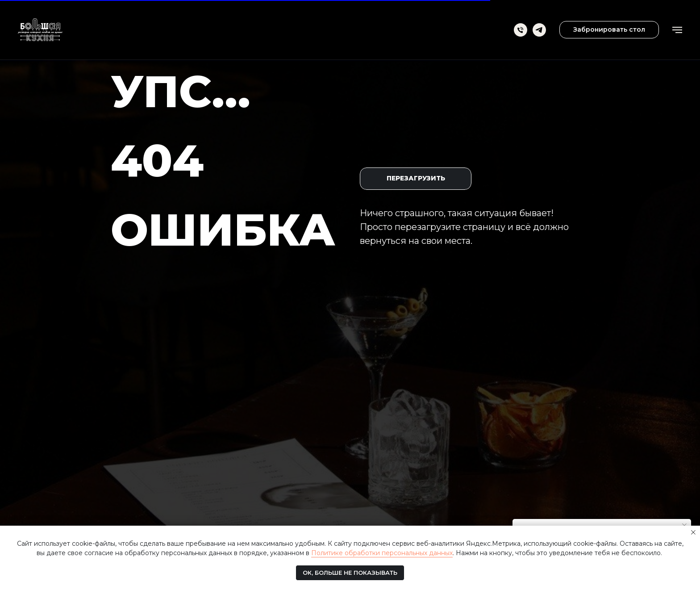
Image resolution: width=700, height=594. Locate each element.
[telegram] (539, 30)
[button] (609, 30)
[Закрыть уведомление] (693, 532)
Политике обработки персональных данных (382, 553)
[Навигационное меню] (677, 30)
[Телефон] (521, 30)
